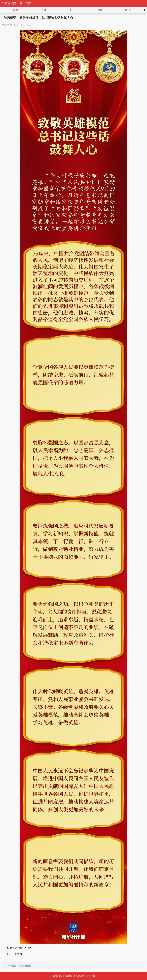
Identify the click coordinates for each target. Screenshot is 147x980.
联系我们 (91, 976)
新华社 (30, 25)
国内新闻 (25, 4)
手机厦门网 (9, 4)
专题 (44, 10)
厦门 (72, 10)
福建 (100, 10)
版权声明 (69, 976)
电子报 (128, 10)
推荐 (16, 10)
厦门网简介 (57, 976)
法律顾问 (80, 976)
